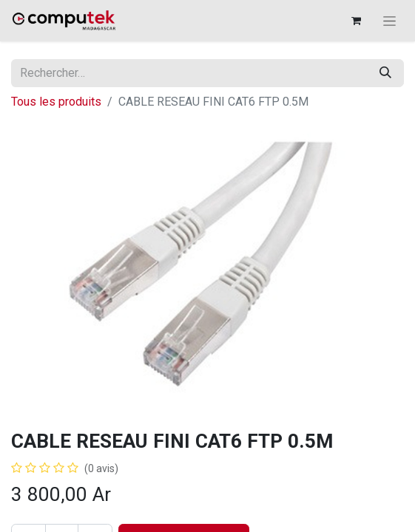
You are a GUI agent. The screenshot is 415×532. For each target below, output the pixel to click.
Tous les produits (56, 102)
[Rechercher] (385, 73)
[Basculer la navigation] (389, 21)
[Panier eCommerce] (356, 21)
